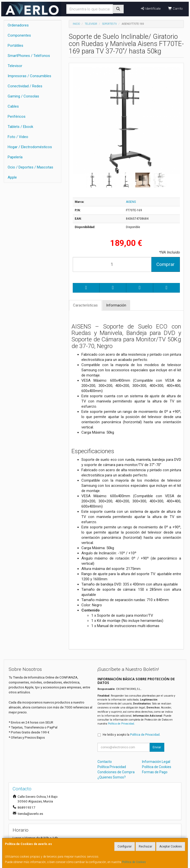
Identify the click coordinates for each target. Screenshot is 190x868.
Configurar (125, 846)
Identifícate (150, 9)
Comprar (166, 264)
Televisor (15, 66)
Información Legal (156, 762)
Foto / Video (18, 137)
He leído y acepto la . (131, 735)
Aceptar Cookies (171, 846)
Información (116, 305)
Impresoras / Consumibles (29, 76)
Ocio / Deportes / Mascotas (30, 167)
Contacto (105, 762)
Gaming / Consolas (23, 96)
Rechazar (145, 846)
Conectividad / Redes (25, 86)
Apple (12, 177)
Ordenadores (18, 25)
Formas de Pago (155, 772)
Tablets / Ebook (20, 127)
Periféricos (17, 117)
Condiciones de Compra (116, 772)
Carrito (175, 9)
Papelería (15, 157)
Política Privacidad (112, 767)
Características (85, 305)
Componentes (19, 35)
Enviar (157, 747)
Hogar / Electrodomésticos (30, 147)
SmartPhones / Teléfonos (29, 56)
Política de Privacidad (121, 724)
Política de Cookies (134, 862)
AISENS (131, 202)
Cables (13, 106)
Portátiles (15, 46)
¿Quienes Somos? (112, 777)
